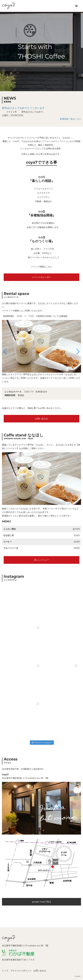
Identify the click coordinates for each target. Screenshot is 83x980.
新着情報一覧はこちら (70, 119)
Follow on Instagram (42, 742)
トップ (5, 971)
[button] (5, 352)
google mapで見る (41, 902)
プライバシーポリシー (21, 971)
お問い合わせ (41, 419)
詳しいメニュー (41, 560)
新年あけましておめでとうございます (23, 108)
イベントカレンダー (41, 277)
